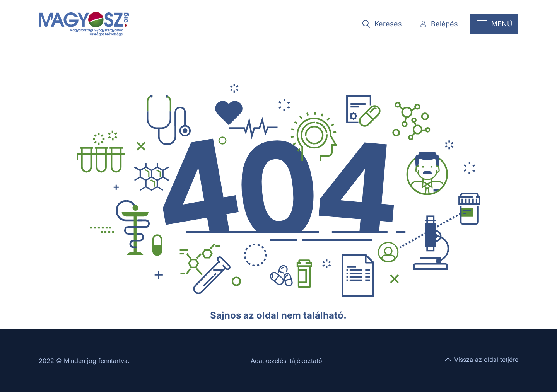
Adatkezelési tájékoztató (286, 361)
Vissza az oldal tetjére (481, 360)
